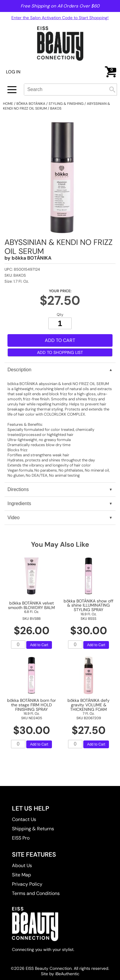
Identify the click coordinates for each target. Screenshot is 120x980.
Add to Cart (60, 340)
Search (112, 90)
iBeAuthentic (67, 974)
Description (19, 370)
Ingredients (19, 503)
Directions (18, 489)
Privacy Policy (27, 884)
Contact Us (24, 819)
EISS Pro (21, 838)
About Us (22, 865)
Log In (13, 72)
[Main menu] (12, 90)
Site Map (21, 875)
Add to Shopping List (60, 352)
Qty (60, 314)
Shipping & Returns (33, 829)
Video (14, 518)
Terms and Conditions (36, 893)
